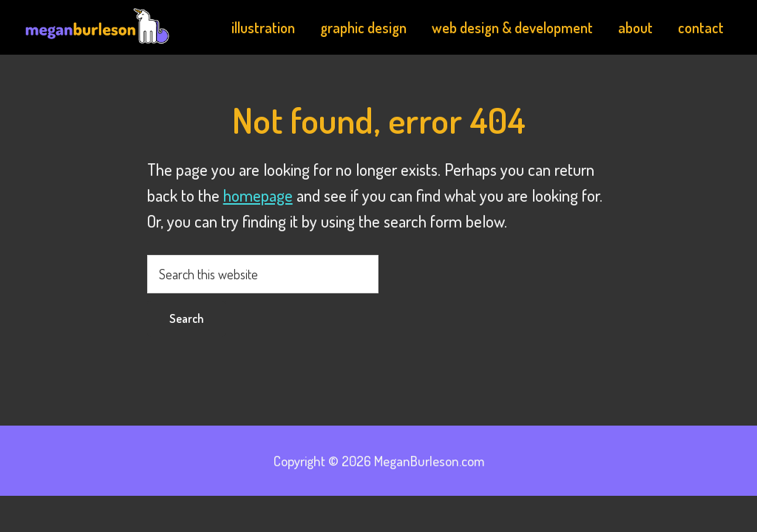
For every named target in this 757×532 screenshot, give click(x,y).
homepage (258, 195)
